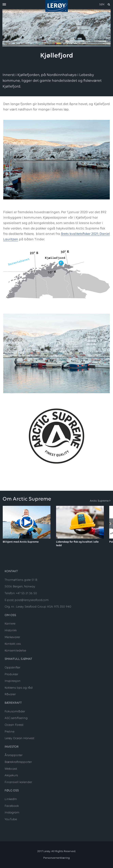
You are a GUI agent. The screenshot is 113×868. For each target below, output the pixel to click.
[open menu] (4, 5)
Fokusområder (15, 712)
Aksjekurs (11, 776)
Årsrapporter (14, 755)
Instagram (12, 813)
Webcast (11, 769)
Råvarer (10, 694)
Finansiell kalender (18, 782)
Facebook (12, 806)
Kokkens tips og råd (19, 688)
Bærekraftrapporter (18, 762)
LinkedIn (11, 799)
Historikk (11, 631)
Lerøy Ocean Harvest (19, 738)
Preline (9, 732)
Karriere (10, 624)
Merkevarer (12, 637)
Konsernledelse (15, 651)
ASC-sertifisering (16, 718)
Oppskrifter (12, 668)
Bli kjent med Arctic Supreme (21, 542)
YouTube (11, 819)
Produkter (11, 674)
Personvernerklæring (56, 858)
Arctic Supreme (99, 501)
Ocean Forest (14, 725)
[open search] (105, 5)
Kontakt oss (13, 644)
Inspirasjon (13, 681)
